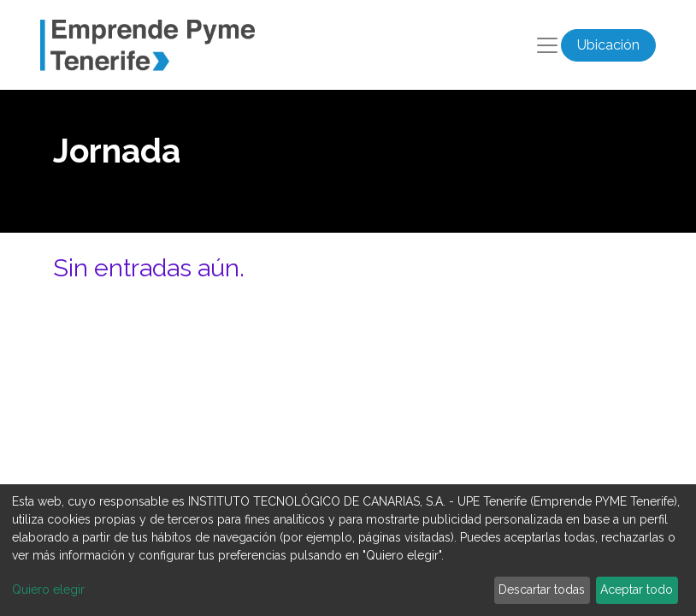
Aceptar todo (637, 589)
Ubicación (608, 45)
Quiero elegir (48, 589)
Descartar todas (542, 589)
